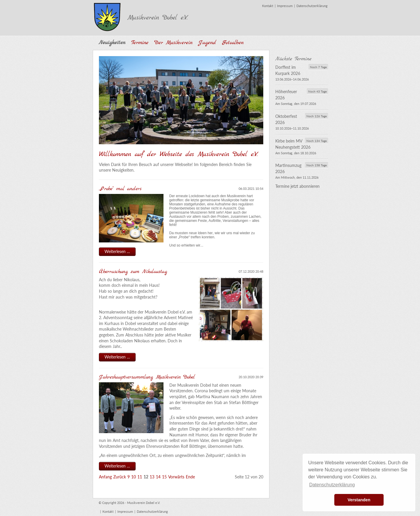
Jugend (207, 43)
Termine (140, 43)
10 (134, 477)
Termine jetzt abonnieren (297, 186)
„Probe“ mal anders (120, 189)
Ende (190, 477)
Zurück (120, 477)
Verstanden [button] (359, 500)
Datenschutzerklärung (312, 6)
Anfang (105, 477)
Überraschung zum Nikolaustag (134, 272)
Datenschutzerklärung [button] (332, 485)
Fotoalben (233, 43)
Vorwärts (176, 477)
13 (152, 477)
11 (140, 477)
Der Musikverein (173, 43)
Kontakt (268, 6)
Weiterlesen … (120, 252)
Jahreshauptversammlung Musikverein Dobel (148, 377)
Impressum (285, 6)
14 (158, 477)
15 (164, 477)
